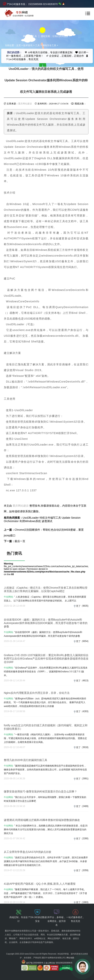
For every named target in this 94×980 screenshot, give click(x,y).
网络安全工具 (49, 45)
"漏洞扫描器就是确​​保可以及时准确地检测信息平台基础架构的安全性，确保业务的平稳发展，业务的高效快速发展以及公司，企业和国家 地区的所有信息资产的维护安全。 (45, 788)
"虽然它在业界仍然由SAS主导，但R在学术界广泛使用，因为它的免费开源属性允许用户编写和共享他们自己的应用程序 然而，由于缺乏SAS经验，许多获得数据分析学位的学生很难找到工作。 (46, 880)
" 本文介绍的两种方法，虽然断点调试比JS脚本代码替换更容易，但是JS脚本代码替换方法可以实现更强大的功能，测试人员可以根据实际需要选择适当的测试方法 (46, 848)
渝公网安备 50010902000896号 (59, 950)
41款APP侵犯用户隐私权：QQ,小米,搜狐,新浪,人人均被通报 (40, 902)
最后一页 (20, 541)
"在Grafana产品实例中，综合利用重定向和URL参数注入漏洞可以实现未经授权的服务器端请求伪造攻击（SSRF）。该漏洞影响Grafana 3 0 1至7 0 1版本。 (46, 694)
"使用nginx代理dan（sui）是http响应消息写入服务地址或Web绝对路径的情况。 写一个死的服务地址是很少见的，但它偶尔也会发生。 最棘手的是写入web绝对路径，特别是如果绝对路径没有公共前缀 (45, 721)
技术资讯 (28, 45)
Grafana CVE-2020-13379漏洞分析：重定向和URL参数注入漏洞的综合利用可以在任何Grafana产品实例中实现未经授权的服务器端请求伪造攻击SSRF (46, 681)
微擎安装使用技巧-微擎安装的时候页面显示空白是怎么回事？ (40, 807)
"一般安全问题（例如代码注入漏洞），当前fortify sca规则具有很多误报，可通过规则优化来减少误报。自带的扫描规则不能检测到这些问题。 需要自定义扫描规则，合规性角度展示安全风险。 (45, 759)
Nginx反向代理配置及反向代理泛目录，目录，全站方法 (37, 711)
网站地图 (70, 945)
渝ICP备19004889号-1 (36, 950)
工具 (37, 45)
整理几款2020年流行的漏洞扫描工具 (26, 778)
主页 (19, 45)
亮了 (78, 624)
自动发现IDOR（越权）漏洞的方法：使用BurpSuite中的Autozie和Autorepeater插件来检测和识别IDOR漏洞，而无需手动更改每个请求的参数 (46, 643)
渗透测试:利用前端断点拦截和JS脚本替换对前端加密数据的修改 (42, 838)
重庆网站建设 (25, 104)
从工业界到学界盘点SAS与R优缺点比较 (28, 870)
